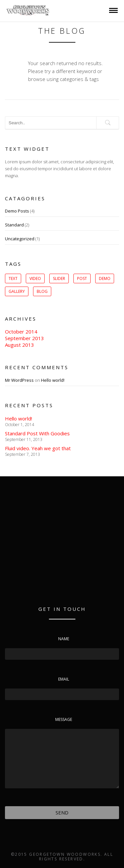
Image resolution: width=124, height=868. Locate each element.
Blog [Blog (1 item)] (42, 291)
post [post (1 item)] (82, 278)
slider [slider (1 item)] (59, 278)
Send (62, 812)
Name (64, 639)
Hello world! (53, 380)
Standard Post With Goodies (37, 433)
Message (64, 719)
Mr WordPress (19, 380)
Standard (14, 225)
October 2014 (21, 332)
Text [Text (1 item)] (13, 278)
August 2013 (20, 345)
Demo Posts (17, 211)
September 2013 (24, 338)
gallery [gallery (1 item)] (17, 291)
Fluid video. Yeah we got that (38, 448)
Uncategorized (20, 239)
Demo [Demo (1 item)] (105, 278)
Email (64, 679)
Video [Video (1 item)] (35, 278)
